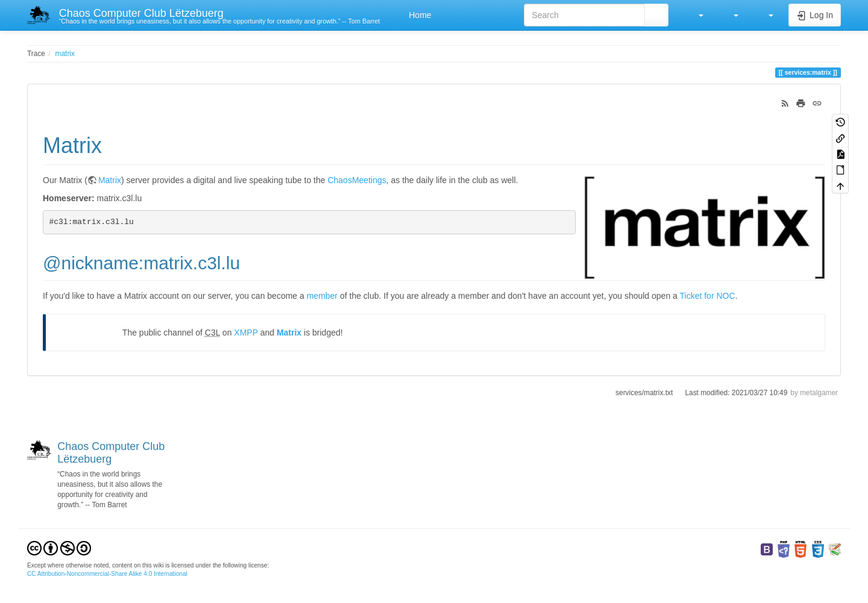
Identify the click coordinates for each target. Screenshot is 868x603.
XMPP (246, 333)
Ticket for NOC (708, 296)
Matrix (110, 180)
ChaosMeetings (357, 180)
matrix (65, 54)
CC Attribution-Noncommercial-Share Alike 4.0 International (107, 574)
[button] (695, 15)
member (322, 296)
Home (419, 15)
